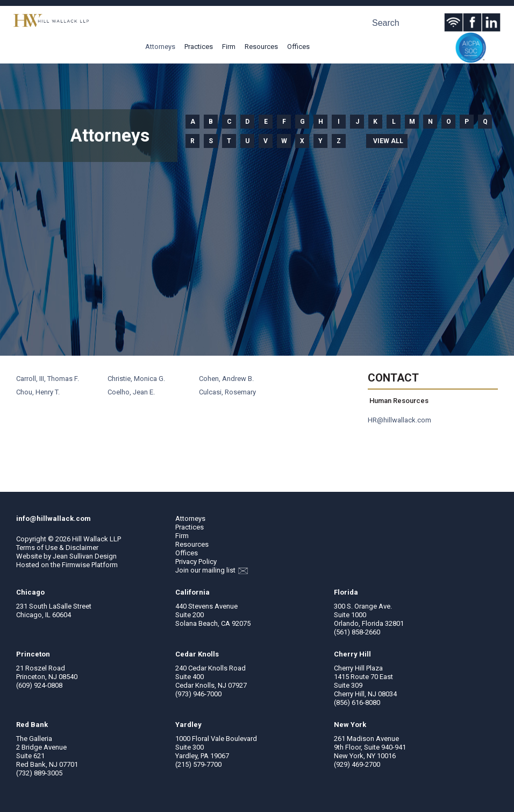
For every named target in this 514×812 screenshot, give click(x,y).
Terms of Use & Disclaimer (57, 548)
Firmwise (76, 565)
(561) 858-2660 (357, 632)
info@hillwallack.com (53, 518)
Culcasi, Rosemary (227, 392)
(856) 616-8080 (357, 702)
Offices (298, 47)
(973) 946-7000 (198, 694)
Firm (229, 47)
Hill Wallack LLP (97, 539)
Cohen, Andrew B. (226, 379)
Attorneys (160, 47)
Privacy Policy (196, 562)
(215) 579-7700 (198, 764)
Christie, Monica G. (136, 379)
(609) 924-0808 (39, 685)
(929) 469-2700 (357, 764)
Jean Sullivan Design (85, 556)
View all (388, 141)
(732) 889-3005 (39, 773)
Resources (261, 47)
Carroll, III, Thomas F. (48, 379)
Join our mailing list (212, 570)
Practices (199, 47)
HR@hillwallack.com (399, 420)
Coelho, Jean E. (131, 392)
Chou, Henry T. (38, 392)
